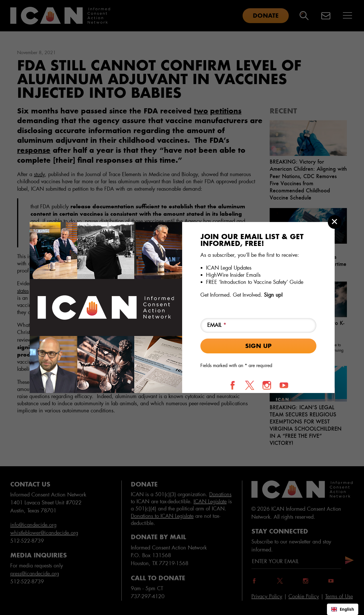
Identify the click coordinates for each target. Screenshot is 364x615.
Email (217, 325)
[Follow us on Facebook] (233, 385)
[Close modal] (335, 222)
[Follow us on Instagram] (267, 385)
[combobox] (343, 609)
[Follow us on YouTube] (284, 385)
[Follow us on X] (250, 385)
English (343, 609)
